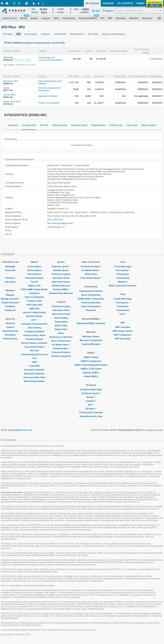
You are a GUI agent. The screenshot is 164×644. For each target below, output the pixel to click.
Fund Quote (123, 303)
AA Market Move (61, 345)
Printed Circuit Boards (49, 103)
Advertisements (10, 331)
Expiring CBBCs (91, 373)
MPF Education (123, 339)
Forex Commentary (91, 306)
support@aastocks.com (20, 430)
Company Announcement (34, 324)
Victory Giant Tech (12, 102)
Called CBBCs (91, 376)
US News (91, 409)
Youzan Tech (9, 95)
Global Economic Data (91, 416)
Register (10, 295)
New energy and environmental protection (51, 59)
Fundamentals (61, 348)
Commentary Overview (91, 291)
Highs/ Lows (34, 286)
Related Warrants (61, 286)
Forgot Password (10, 303)
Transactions (61, 322)
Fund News (123, 306)
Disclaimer (10, 335)
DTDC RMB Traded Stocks (34, 289)
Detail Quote (157, 59)
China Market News (91, 278)
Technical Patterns (61, 352)
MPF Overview (123, 327)
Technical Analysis (61, 274)
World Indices (34, 270)
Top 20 (34, 282)
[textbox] (139, 11)
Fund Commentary (91, 303)
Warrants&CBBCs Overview (91, 323)
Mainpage (10, 266)
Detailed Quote (61, 270)
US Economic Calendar (91, 412)
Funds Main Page (123, 299)
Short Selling (34, 328)
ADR (34, 362)
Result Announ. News (34, 335)
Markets (123, 282)
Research (91, 310)
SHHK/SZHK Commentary (91, 299)
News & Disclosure (61, 341)
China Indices (34, 274)
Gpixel (6, 88)
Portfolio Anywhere (61, 356)
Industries (34, 293)
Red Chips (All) (34, 305)
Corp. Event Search (34, 347)
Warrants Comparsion (91, 340)
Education (10, 282)
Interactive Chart (61, 278)
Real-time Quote (61, 266)
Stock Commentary (91, 295)
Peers (61, 333)
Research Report (34, 339)
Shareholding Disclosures (34, 354)
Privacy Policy (10, 339)
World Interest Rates (34, 381)
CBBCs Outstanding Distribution (91, 365)
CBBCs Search (91, 357)
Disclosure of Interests (61, 337)
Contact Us (10, 310)
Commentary (123, 278)
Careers (10, 327)
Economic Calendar (34, 370)
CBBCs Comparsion (91, 361)
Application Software (48, 96)
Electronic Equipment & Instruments (49, 89)
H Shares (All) (34, 301)
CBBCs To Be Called (91, 369)
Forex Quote (123, 270)
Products (10, 278)
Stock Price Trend (61, 314)
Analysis (91, 401)
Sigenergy (8, 57)
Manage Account (10, 299)
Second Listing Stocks (34, 312)
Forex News (123, 274)
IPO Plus (34, 351)
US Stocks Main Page (91, 390)
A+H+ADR (34, 366)
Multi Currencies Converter (123, 286)
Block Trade (61, 325)
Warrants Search (91, 336)
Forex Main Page (123, 266)
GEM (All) (34, 309)
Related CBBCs (61, 289)
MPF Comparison (123, 335)
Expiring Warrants (91, 344)
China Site (10, 270)
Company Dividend (34, 331)
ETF (34, 320)
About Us (10, 323)
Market (91, 397)
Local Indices (34, 266)
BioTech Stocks (34, 316)
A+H (34, 358)
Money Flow (61, 329)
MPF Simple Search (123, 331)
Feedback (10, 306)
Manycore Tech (10, 81)
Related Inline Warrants (61, 293)
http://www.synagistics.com (60, 223)
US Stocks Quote (91, 393)
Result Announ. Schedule (34, 343)
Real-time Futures (34, 278)
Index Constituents (34, 297)
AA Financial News (91, 266)
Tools (123, 314)
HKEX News (91, 274)
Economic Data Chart (34, 377)
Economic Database (34, 374)
